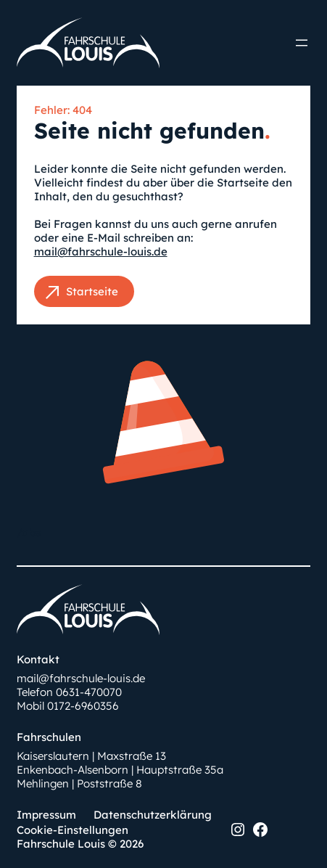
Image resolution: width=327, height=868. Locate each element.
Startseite (92, 291)
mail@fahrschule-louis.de (101, 251)
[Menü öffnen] (302, 43)
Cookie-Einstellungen (73, 830)
